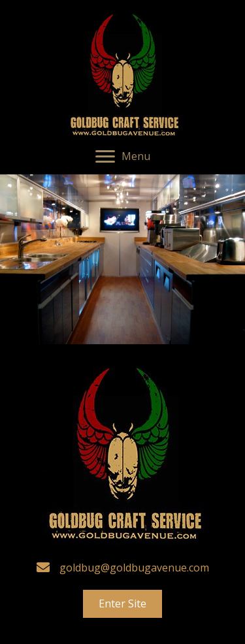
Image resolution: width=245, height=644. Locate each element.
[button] (123, 157)
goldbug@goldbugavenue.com (134, 568)
